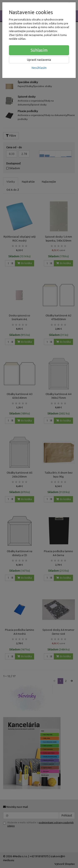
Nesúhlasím (39, 68)
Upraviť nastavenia (39, 60)
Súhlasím (39, 50)
